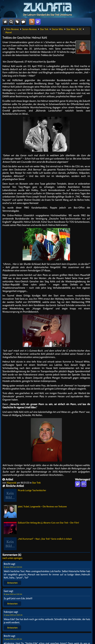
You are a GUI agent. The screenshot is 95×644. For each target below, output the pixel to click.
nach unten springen (12, 558)
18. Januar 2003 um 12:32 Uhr (13, 594)
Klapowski (12, 483)
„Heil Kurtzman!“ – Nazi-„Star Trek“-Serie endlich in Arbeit (38, 544)
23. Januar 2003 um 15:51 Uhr (13, 639)
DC (80, 29)
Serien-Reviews (29, 29)
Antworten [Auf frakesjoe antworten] (12, 628)
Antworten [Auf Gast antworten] (12, 604)
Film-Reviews (13, 29)
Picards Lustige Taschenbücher (25, 495)
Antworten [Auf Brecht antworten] (12, 583)
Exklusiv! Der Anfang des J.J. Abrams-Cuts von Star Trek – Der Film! (41, 528)
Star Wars (71, 29)
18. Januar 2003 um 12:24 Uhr (13, 567)
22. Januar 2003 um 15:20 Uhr (13, 615)
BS (84, 484)
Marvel (9, 32)
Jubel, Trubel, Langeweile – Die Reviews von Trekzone (35, 511)
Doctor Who (57, 29)
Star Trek (44, 29)
